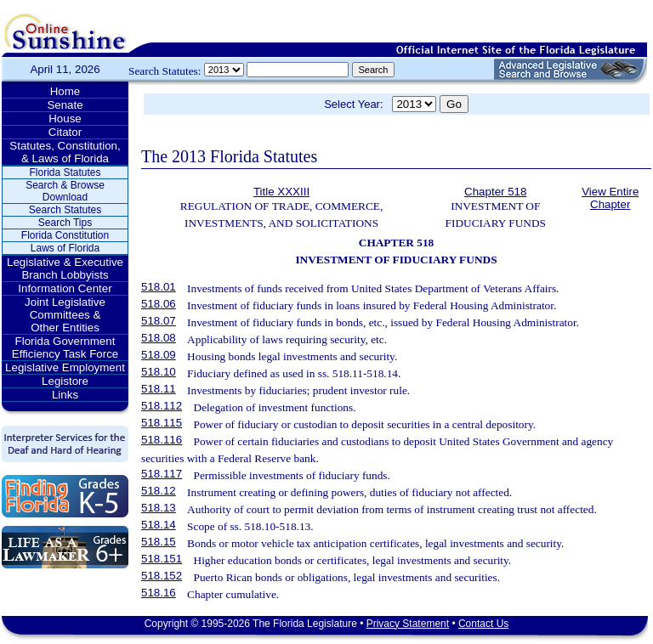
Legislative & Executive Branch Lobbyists (65, 268)
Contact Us (483, 624)
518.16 (159, 593)
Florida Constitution (65, 235)
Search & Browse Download (65, 191)
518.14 (159, 525)
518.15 (159, 542)
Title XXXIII (281, 192)
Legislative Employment (65, 367)
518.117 (162, 474)
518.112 (162, 406)
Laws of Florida (65, 248)
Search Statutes (65, 210)
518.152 (162, 576)
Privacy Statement (408, 624)
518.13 (159, 508)
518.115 (162, 423)
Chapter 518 (495, 192)
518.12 (159, 491)
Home (65, 91)
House (65, 119)
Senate (65, 105)
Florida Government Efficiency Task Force (65, 347)
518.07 (159, 321)
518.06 (159, 304)
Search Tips (65, 223)
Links (65, 395)
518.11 (159, 389)
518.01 (159, 287)
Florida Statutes (65, 172)
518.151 (162, 559)
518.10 (159, 372)
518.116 (162, 440)
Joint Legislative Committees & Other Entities (65, 315)
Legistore (65, 381)
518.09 (159, 355)
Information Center (65, 288)
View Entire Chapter (610, 198)
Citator (65, 132)
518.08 (159, 338)
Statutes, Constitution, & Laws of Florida (65, 152)
